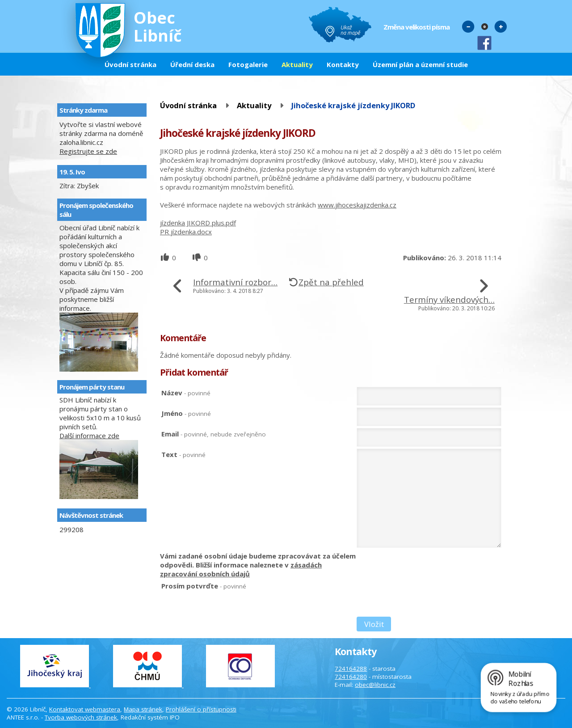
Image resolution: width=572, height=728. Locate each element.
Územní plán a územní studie (420, 64)
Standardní (484, 26)
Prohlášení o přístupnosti (201, 709)
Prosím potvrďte (204, 586)
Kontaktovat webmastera (85, 709)
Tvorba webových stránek (81, 717)
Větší (500, 26)
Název (186, 393)
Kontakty (343, 64)
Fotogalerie (248, 64)
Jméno (186, 413)
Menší (468, 26)
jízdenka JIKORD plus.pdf (198, 223)
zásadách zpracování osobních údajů (241, 569)
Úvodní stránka (130, 64)
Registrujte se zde (88, 151)
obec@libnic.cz (375, 685)
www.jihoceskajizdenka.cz (357, 205)
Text (183, 454)
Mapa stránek (143, 709)
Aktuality (297, 64)
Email (214, 434)
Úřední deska (192, 64)
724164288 (351, 669)
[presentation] (425, 599)
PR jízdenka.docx (186, 232)
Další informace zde (89, 436)
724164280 (351, 677)
